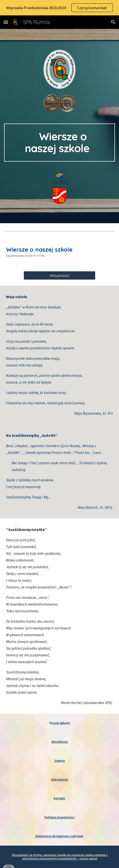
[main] (59, 143)
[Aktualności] (59, 275)
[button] (6, 22)
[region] (59, 8)
